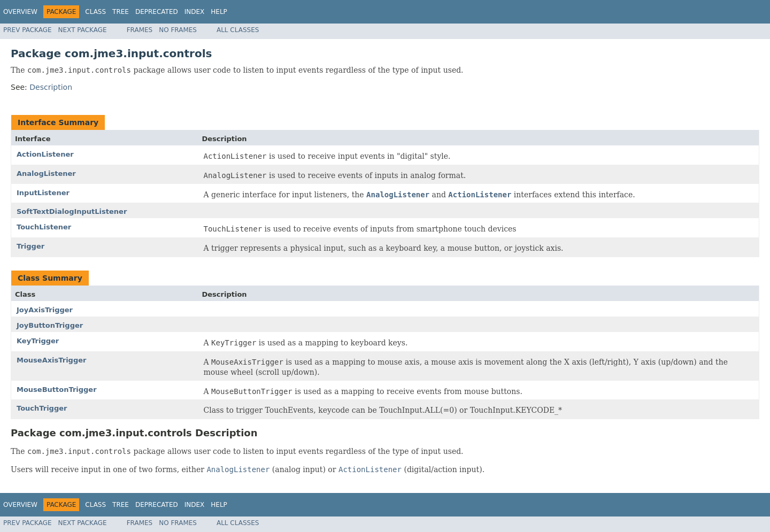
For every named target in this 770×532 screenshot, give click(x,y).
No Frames (178, 30)
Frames (140, 30)
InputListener (43, 193)
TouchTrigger (42, 408)
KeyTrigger (38, 341)
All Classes (238, 30)
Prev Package (28, 30)
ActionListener (45, 154)
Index (195, 12)
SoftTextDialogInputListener (72, 211)
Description (51, 87)
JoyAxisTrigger (45, 310)
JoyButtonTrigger (50, 325)
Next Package (83, 30)
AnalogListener (46, 174)
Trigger (30, 246)
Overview (20, 12)
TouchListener (44, 227)
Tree (121, 12)
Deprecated (157, 12)
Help (219, 12)
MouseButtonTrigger (57, 390)
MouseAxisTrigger (51, 360)
